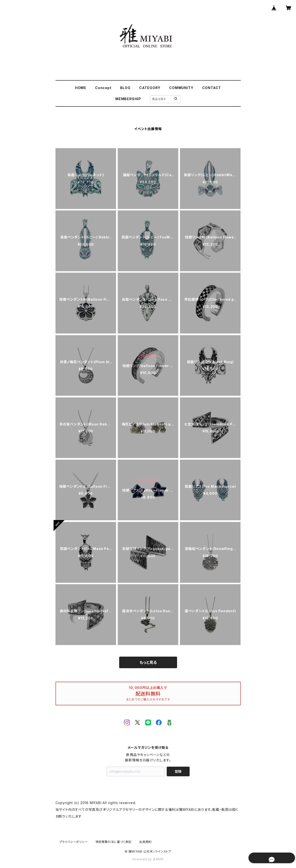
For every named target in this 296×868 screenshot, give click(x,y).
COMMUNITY (181, 88)
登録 (178, 771)
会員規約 (145, 842)
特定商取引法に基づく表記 (114, 842)
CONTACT (212, 88)
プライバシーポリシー (74, 842)
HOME (81, 88)
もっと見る (148, 662)
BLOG (125, 88)
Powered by (148, 859)
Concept (103, 88)
